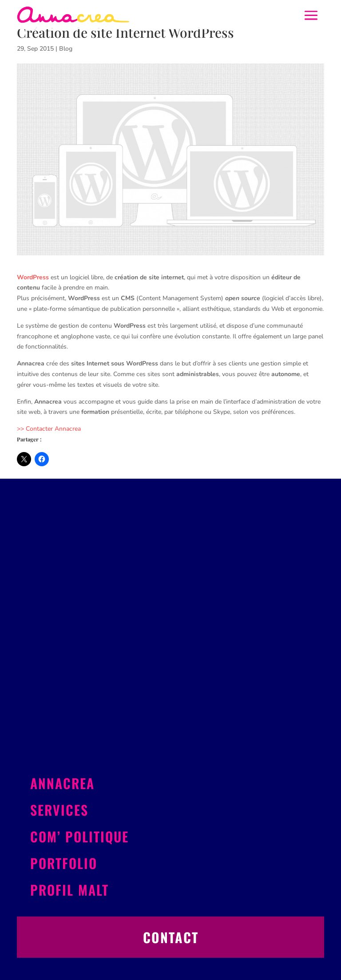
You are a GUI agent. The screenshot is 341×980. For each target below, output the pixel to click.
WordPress (33, 277)
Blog (66, 49)
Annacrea (62, 783)
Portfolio (64, 863)
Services (59, 810)
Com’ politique (79, 836)
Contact (171, 937)
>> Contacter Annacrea (49, 429)
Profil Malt (69, 890)
